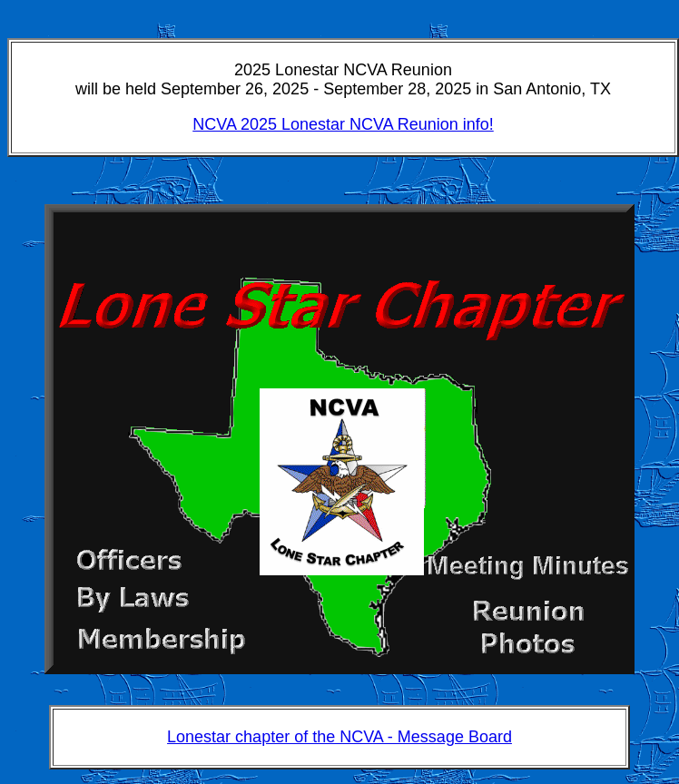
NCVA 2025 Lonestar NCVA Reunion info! (343, 124)
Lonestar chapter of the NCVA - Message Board (339, 737)
